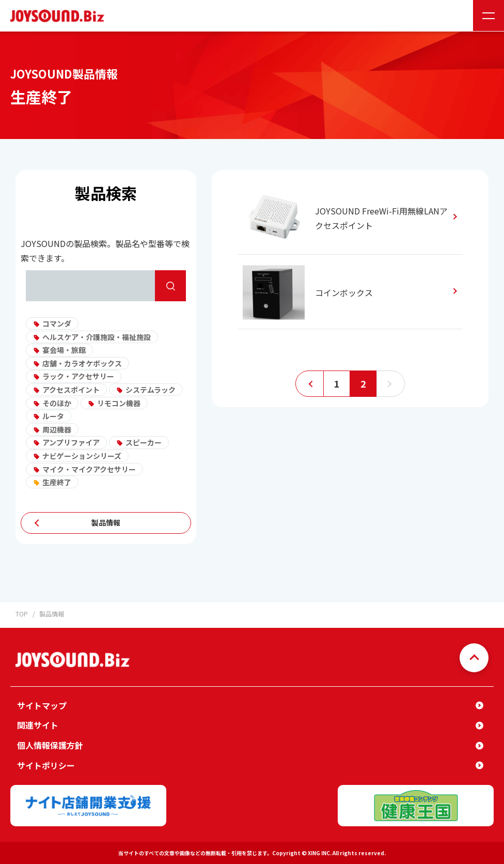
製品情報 (106, 522)
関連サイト (38, 724)
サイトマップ (42, 705)
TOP (22, 614)
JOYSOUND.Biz (59, 16)
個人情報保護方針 (50, 745)
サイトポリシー (46, 764)
